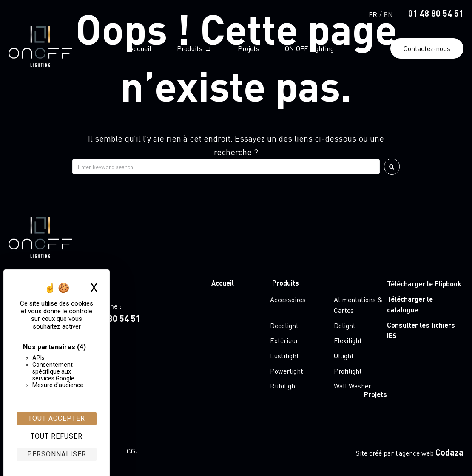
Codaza (449, 452)
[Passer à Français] (373, 13)
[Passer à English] (388, 13)
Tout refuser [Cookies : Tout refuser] (57, 436)
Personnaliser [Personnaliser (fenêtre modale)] (57, 454)
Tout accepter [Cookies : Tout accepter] (57, 418)
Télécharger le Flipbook (424, 284)
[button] (195, 48)
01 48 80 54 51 (436, 13)
